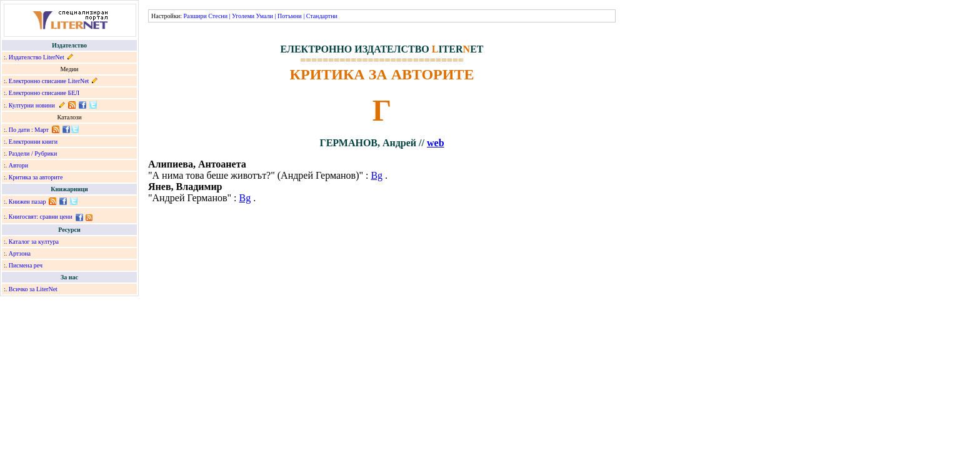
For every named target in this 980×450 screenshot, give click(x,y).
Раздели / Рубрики (33, 153)
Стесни (218, 16)
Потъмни (290, 16)
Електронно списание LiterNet (49, 81)
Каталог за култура (34, 242)
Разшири (195, 16)
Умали (265, 16)
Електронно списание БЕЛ (44, 93)
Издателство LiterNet (37, 57)
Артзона (20, 253)
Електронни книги (33, 142)
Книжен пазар (27, 202)
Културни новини (32, 105)
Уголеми (243, 16)
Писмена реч (26, 265)
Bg (377, 175)
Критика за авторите (36, 177)
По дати (19, 130)
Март (42, 130)
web (436, 143)
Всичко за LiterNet (33, 289)
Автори (18, 165)
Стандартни (322, 16)
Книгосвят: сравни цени (41, 217)
